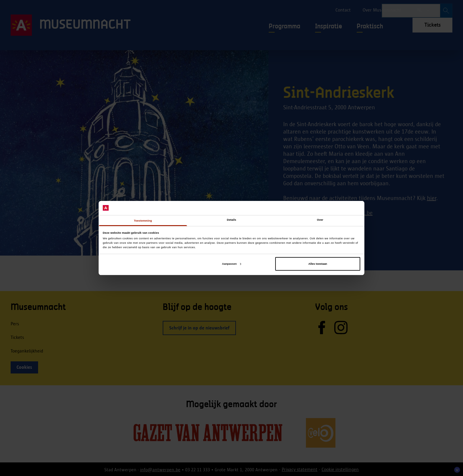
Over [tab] (320, 220)
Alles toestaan (318, 264)
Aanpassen (232, 264)
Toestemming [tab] (143, 221)
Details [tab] (231, 220)
